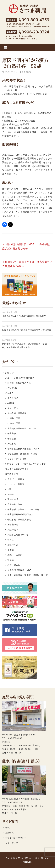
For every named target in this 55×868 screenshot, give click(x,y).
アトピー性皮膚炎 (16, 479)
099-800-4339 (15, 738)
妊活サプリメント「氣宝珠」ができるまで (25, 464)
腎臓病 (11, 560)
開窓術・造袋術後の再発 (19, 383)
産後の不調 (13, 545)
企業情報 (10, 833)
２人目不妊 (13, 398)
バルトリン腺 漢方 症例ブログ (20, 378)
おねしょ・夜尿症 (16, 484)
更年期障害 (13, 525)
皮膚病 (11, 550)
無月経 (11, 540)
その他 (11, 494)
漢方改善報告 (12, 474)
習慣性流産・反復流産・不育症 (22, 454)
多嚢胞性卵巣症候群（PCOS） (22, 429)
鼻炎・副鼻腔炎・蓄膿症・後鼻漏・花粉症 (28, 575)
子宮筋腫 (12, 439)
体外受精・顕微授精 (17, 413)
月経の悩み (13, 530)
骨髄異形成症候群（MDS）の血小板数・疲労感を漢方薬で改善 (27, 247)
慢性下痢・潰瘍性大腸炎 (19, 520)
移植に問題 (15, 423)
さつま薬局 (26, 72)
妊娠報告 (10, 393)
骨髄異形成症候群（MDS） (21, 570)
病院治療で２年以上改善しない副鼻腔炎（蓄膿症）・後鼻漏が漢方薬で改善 (24, 346)
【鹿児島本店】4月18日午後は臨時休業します (24, 316)
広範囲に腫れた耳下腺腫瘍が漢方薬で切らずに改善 (27, 330)
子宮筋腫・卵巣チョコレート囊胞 (23, 509)
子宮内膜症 (13, 433)
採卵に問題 (15, 418)
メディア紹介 (12, 388)
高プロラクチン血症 (17, 459)
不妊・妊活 (13, 499)
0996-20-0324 (15, 802)
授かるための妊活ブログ (17, 469)
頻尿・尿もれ (14, 565)
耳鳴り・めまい (15, 555)
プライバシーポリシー (16, 838)
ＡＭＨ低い (13, 408)
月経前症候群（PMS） (18, 535)
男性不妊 (12, 444)
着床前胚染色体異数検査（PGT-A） (25, 449)
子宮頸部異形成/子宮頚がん (21, 514)
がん (10, 489)
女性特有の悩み (15, 504)
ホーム (9, 828)
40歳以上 (12, 403)
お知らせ (10, 373)
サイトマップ (12, 843)
